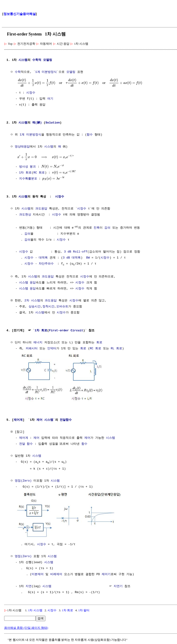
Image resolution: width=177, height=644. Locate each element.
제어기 (106, 574)
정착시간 (48, 307)
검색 (41, 618)
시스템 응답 (28, 283)
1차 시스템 (35, 610)
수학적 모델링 (42, 60)
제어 (36, 438)
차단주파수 (46, 264)
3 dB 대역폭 (72, 258)
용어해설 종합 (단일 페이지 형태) (26, 627)
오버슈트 (62, 307)
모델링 (71, 72)
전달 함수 (26, 444)
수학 (18, 72)
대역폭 (43, 258)
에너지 (38, 343)
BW (88, 258)
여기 (50, 99)
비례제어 (56, 574)
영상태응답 (22, 147)
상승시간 (35, 307)
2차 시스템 (33, 301)
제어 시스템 (45, 420)
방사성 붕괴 (28, 167)
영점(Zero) (23, 481)
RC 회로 (39, 173)
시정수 (31, 93)
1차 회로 (25, 173)
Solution (53, 123)
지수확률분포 (28, 179)
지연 (29, 586)
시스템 (23, 60)
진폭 (97, 228)
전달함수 (66, 420)
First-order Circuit (66, 331)
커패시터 (32, 349)
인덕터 (52, 349)
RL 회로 (116, 349)
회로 (99, 343)
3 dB (68, 252)
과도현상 (25, 215)
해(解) (37, 123)
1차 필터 (84, 610)
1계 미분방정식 (46, 72)
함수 (90, 135)
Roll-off (80, 252)
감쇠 (107, 228)
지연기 (118, 586)
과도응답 (41, 209)
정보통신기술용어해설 (20, 14)
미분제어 (38, 574)
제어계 (18, 420)
